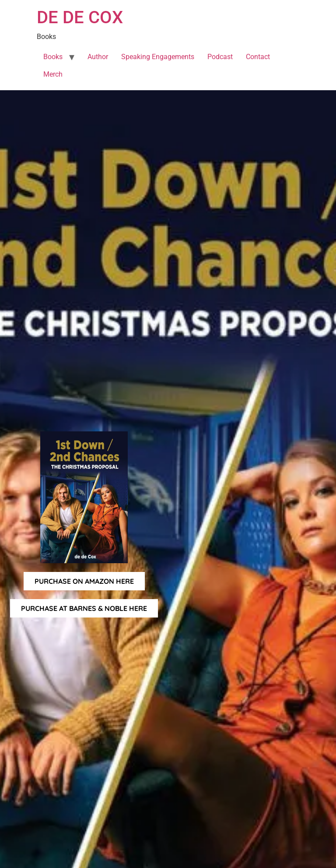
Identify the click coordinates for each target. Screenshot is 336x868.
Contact (258, 57)
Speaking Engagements (158, 57)
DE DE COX (80, 17)
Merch (53, 74)
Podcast (220, 57)
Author (98, 57)
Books (53, 57)
